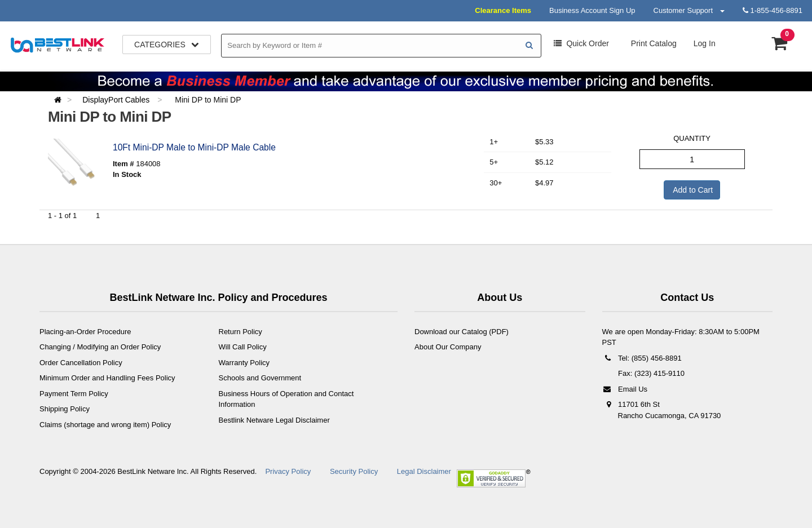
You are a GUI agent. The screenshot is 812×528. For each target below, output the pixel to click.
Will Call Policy (243, 347)
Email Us (625, 389)
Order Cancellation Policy (81, 363)
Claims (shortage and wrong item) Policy (105, 425)
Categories (167, 45)
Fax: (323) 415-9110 (650, 373)
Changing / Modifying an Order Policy (100, 347)
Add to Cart (692, 190)
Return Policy (240, 332)
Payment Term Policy (74, 394)
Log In (705, 43)
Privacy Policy (288, 471)
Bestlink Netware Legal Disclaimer (274, 420)
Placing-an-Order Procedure (85, 332)
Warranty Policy (244, 363)
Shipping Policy (65, 409)
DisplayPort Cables (117, 100)
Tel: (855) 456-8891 (642, 358)
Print (653, 43)
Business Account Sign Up (592, 10)
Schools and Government (260, 378)
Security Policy (354, 471)
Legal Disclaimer (424, 471)
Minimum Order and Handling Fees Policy (107, 378)
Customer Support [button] (689, 10)
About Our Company (448, 347)
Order (581, 43)
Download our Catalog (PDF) (462, 332)
